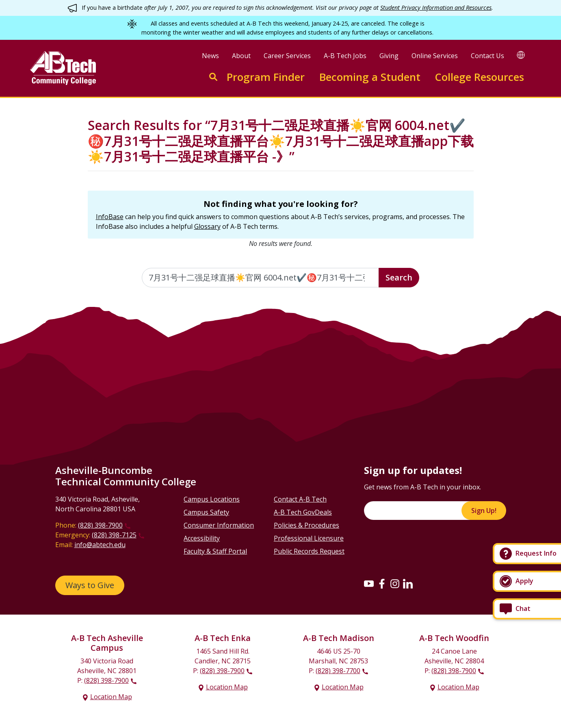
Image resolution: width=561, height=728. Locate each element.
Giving (389, 56)
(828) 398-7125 (114, 535)
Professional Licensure (309, 538)
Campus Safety (206, 512)
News (210, 56)
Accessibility (202, 538)
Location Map (111, 697)
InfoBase (110, 217)
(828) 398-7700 (338, 671)
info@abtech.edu (100, 545)
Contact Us (487, 56)
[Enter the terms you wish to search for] (260, 278)
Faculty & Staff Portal (215, 551)
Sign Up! (484, 511)
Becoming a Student (370, 77)
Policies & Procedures (306, 525)
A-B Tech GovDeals (303, 512)
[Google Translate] (521, 55)
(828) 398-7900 (100, 525)
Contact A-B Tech (300, 499)
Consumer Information (219, 525)
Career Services (287, 56)
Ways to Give (90, 585)
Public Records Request (309, 551)
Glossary (207, 226)
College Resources (479, 77)
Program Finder (266, 77)
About (241, 56)
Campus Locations (212, 499)
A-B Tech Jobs (345, 56)
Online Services (435, 56)
